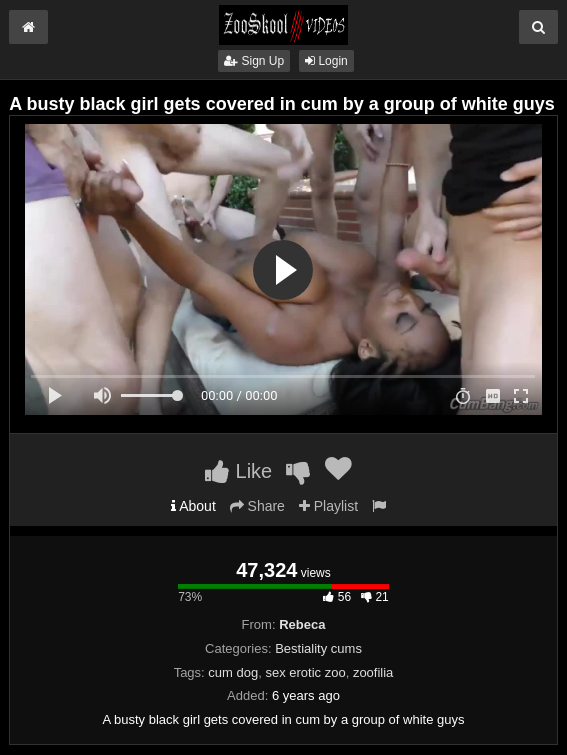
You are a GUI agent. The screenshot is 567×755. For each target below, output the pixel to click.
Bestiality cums (318, 648)
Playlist (328, 506)
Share (257, 506)
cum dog (233, 672)
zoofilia (373, 672)
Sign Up (254, 61)
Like (238, 471)
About (193, 506)
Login (326, 61)
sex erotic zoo (305, 672)
